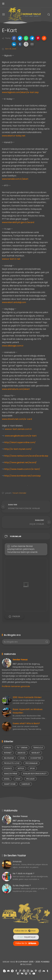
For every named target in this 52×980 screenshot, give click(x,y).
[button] (14, 38)
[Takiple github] (24, 971)
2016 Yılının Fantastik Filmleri (27, 697)
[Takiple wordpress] (26, 973)
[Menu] (4, 14)
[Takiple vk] (22, 973)
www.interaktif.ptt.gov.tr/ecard (18, 222)
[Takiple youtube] (34, 973)
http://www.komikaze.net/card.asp (22, 476)
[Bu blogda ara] (26, 642)
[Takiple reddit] (40, 971)
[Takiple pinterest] (36, 971)
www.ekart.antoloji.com (14, 302)
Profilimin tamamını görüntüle (16, 686)
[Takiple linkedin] (32, 971)
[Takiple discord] (8, 971)
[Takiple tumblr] (48, 971)
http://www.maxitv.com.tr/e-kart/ (22, 469)
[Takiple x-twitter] (30, 973)
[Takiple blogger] (4, 971)
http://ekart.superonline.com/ (20, 442)
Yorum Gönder (19, 493)
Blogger (27, 964)
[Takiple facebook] (16, 971)
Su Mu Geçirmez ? (22, 885)
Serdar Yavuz (20, 660)
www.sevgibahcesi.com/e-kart (21, 436)
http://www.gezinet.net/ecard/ (20, 462)
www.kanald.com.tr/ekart (15, 179)
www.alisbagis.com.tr (13, 346)
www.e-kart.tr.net (11, 259)
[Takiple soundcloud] (44, 971)
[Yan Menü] (3, 4)
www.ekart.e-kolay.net (14, 136)
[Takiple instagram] (28, 971)
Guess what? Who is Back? (26, 723)
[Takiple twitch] (18, 973)
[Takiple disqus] (12, 971)
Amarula (17, 862)
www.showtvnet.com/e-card (17, 419)
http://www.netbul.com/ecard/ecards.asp (26, 456)
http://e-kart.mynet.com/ (18, 449)
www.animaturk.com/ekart (16, 389)
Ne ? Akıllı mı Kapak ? (23, 873)
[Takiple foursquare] (20, 971)
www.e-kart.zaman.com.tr (18, 429)
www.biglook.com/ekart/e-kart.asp (20, 92)
